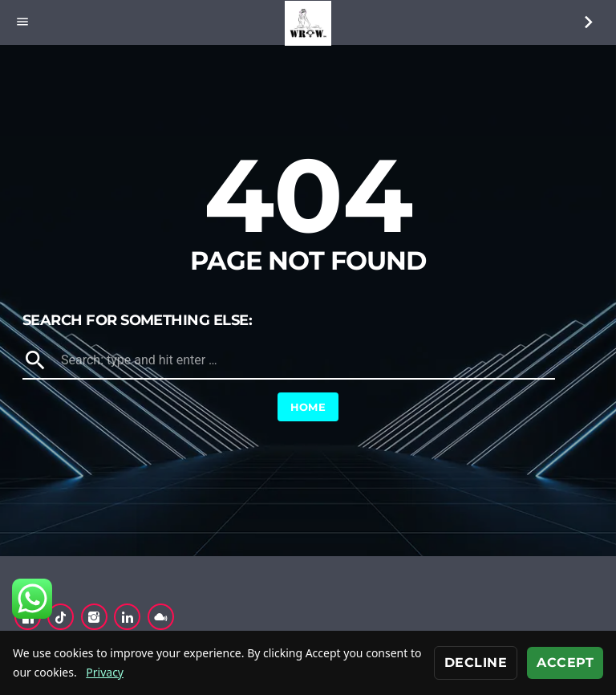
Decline (476, 662)
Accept (565, 662)
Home (308, 407)
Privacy (105, 672)
